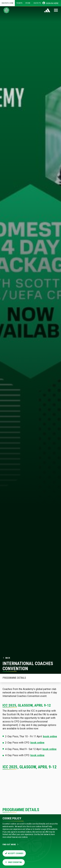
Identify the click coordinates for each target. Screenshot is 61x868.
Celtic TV (37, 3)
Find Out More (11, 845)
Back (6, 658)
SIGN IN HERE (51, 3)
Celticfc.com (7, 3)
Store (28, 3)
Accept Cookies (14, 853)
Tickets (19, 3)
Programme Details (14, 678)
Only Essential (14, 862)
